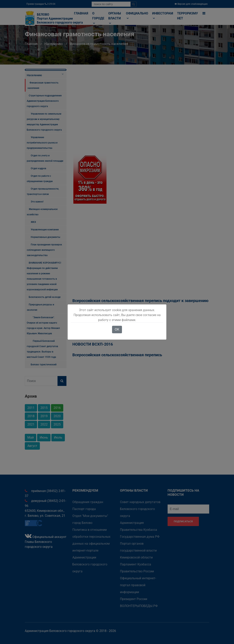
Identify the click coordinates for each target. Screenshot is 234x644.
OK (117, 329)
